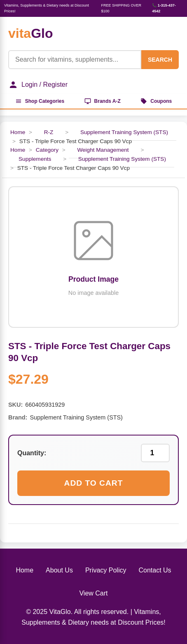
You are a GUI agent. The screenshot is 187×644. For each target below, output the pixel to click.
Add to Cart (94, 483)
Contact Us (155, 570)
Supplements (35, 159)
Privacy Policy (106, 570)
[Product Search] (75, 60)
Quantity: (32, 453)
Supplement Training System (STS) (124, 132)
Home (18, 132)
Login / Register (38, 85)
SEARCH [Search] (160, 60)
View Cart (93, 593)
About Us (59, 570)
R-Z (49, 132)
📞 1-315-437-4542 (164, 8)
